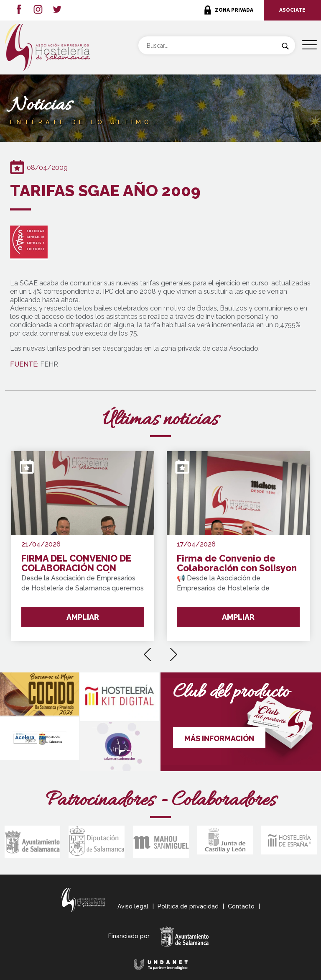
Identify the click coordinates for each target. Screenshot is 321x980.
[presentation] (147, 652)
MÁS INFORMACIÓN (219, 738)
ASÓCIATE (292, 10)
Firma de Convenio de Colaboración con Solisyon (237, 563)
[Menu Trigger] (310, 45)
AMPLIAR (83, 617)
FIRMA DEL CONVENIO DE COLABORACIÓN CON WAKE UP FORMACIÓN (76, 563)
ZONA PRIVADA (234, 10)
